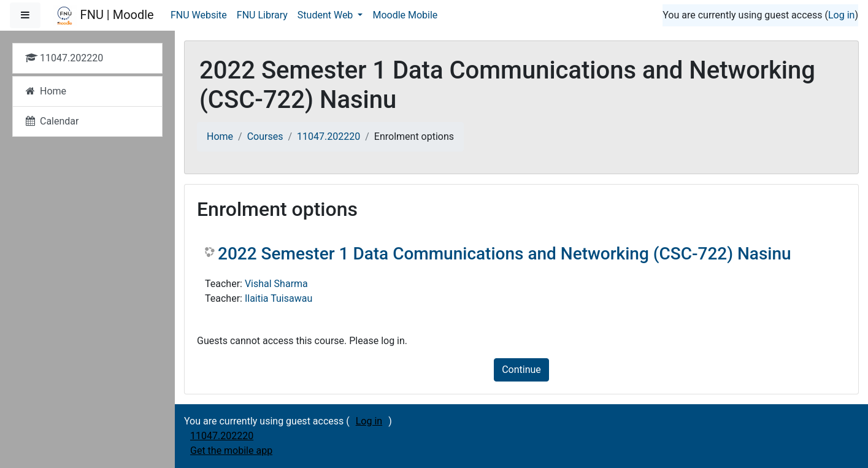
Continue (521, 370)
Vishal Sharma (276, 284)
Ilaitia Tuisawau (278, 298)
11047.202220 (328, 136)
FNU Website (199, 15)
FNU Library (262, 15)
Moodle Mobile (405, 15)
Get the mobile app (231, 451)
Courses (265, 136)
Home (220, 136)
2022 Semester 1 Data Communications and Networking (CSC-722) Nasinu (505, 254)
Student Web (327, 15)
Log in (841, 15)
